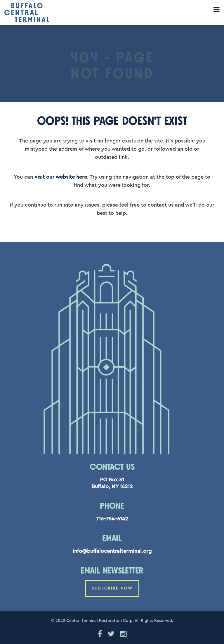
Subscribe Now (112, 588)
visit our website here (61, 177)
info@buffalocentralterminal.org (112, 551)
